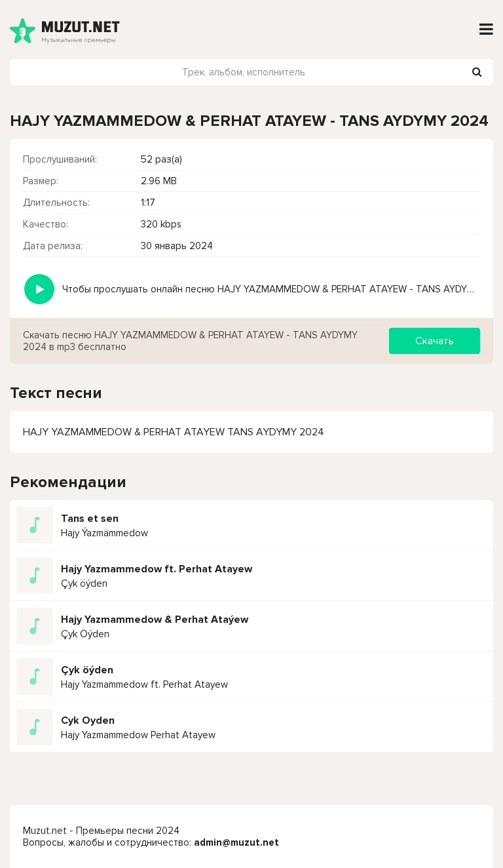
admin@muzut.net (236, 842)
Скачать (435, 341)
